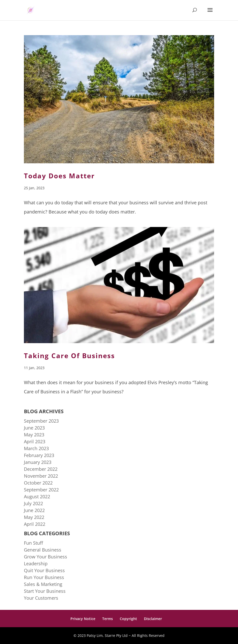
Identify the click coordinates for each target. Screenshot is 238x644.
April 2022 (35, 524)
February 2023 (39, 455)
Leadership (36, 563)
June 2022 (34, 510)
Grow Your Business (46, 557)
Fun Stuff (33, 543)
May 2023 (34, 435)
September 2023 (41, 421)
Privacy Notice (83, 619)
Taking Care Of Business (69, 356)
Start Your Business (45, 591)
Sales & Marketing (43, 584)
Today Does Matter (59, 176)
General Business (43, 550)
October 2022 (38, 483)
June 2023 (34, 428)
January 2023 (38, 462)
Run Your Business (44, 577)
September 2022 (41, 490)
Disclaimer (153, 619)
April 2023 (35, 441)
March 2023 (36, 448)
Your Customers (41, 598)
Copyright (128, 619)
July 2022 (33, 503)
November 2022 (41, 476)
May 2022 (34, 517)
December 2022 (41, 469)
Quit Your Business (44, 570)
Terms (108, 619)
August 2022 (37, 497)
